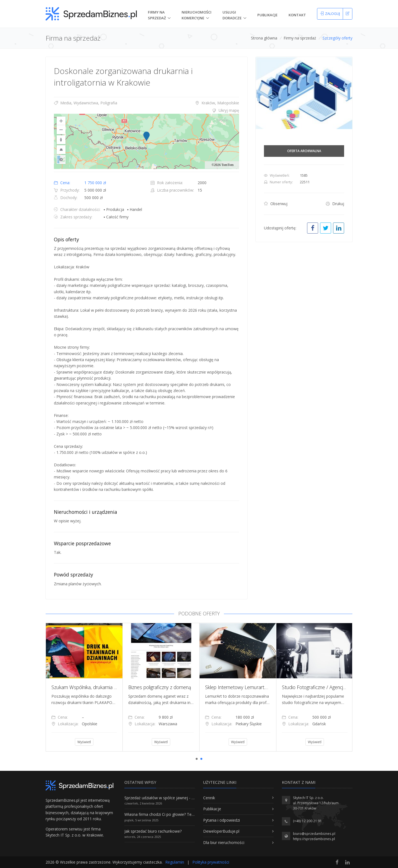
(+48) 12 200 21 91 (307, 821)
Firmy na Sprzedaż (157, 15)
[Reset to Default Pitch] (61, 150)
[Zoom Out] (61, 130)
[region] (146, 141)
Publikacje (267, 15)
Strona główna (264, 38)
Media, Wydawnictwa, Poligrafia (86, 103)
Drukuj (335, 204)
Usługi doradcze (232, 15)
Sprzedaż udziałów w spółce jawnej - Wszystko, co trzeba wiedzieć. (185, 798)
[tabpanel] (84, 687)
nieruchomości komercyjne (197, 15)
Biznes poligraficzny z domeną (160, 687)
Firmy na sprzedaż (300, 38)
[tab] (146, 110)
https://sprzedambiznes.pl (314, 839)
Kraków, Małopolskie (217, 103)
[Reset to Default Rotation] (61, 140)
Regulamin (175, 862)
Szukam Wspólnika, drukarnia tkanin (89, 687)
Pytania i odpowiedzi (222, 820)
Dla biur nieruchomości (224, 842)
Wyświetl (84, 742)
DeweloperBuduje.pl (221, 831)
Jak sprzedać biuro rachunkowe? (153, 831)
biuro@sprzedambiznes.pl (314, 834)
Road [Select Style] (61, 160)
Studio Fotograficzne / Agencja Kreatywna (325, 687)
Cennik (209, 798)
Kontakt (297, 15)
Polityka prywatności (211, 862)
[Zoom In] (61, 121)
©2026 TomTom (222, 165)
